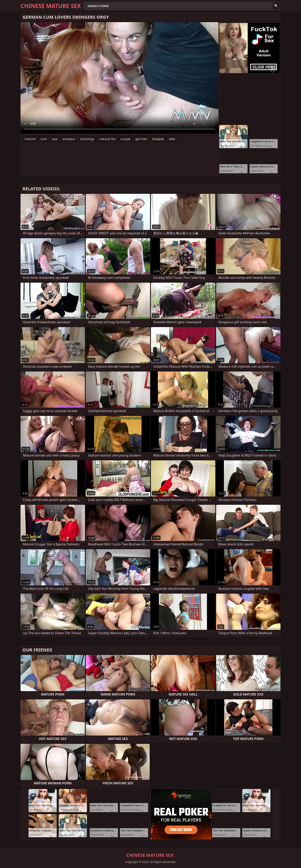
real (55, 139)
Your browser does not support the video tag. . (120, 78)
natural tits (107, 139)
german (141, 139)
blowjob (158, 139)
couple (125, 139)
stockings (87, 139)
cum (44, 139)
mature (30, 139)
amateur (69, 139)
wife (172, 139)
